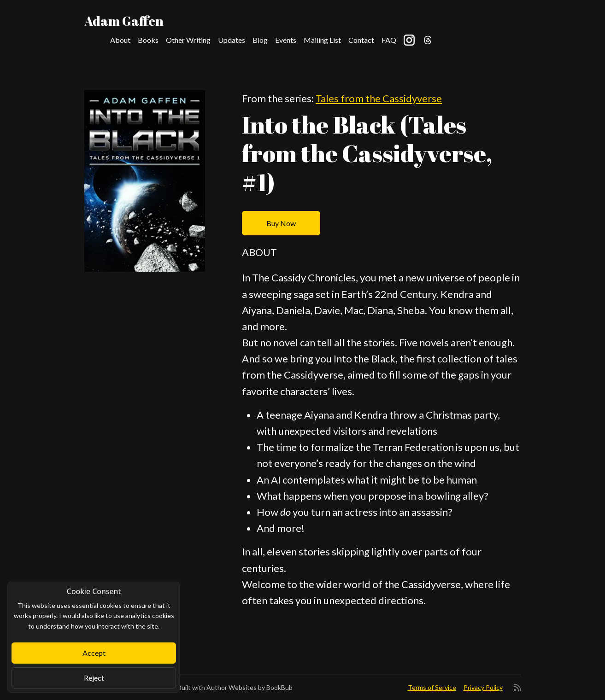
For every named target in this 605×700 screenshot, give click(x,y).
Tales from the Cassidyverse (379, 98)
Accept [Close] (94, 653)
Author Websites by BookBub (250, 687)
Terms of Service (432, 687)
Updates (232, 40)
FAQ (389, 40)
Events (286, 40)
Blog (260, 40)
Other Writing (188, 40)
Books (148, 40)
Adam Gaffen (124, 21)
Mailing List (322, 40)
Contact (361, 40)
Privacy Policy (483, 687)
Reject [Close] (94, 678)
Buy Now (281, 223)
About (120, 40)
